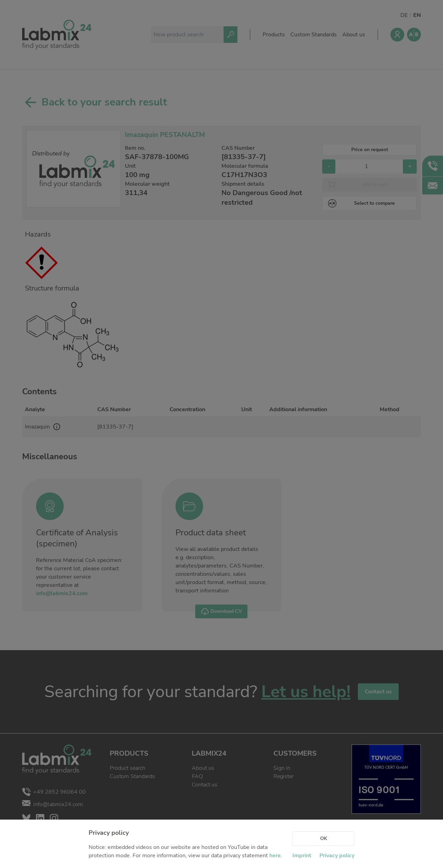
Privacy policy (337, 856)
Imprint (302, 856)
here (275, 856)
